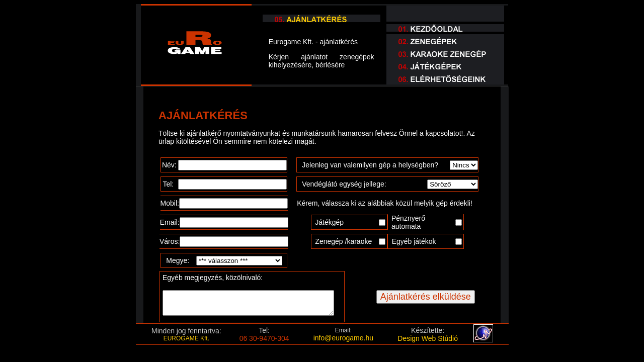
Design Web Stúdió (428, 338)
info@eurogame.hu (343, 338)
